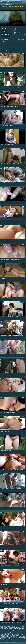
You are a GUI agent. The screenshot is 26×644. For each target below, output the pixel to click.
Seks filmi (8, 628)
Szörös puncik (17, 634)
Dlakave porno (3, 629)
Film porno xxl (3, 626)
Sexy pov (23, 39)
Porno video (4, 2)
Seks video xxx (16, 641)
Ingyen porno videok (8, 637)
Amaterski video (9, 39)
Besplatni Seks (20, 640)
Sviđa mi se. (18, 29)
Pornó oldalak (6, 635)
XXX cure (20, 42)
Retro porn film (10, 633)
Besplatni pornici (20, 628)
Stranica (10, 643)
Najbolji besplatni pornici (5, 640)
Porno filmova (22, 630)
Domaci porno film (18, 626)
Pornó (20, 629)
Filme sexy (2, 631)
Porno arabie (15, 629)
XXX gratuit (2, 638)
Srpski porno (13, 628)
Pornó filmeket (17, 632)
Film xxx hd (13, 640)
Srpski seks (3, 42)
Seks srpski (16, 633)
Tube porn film (22, 637)
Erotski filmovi (12, 639)
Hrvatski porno (10, 626)
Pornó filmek (10, 634)
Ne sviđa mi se (19, 33)
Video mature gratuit (14, 630)
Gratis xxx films (14, 638)
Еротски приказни (19, 631)
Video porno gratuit (14, 635)
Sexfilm (17, 639)
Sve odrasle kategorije (6, 4)
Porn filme (2, 639)
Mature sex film (21, 638)
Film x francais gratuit (8, 632)
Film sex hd (8, 638)
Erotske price (3, 641)
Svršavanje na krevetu (12, 42)
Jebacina (7, 639)
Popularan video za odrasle (15, 2)
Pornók (12, 631)
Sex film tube (9, 641)
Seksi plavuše (17, 39)
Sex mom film (22, 639)
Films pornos (15, 637)
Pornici (6, 634)
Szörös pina (8, 631)
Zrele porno (9, 629)
